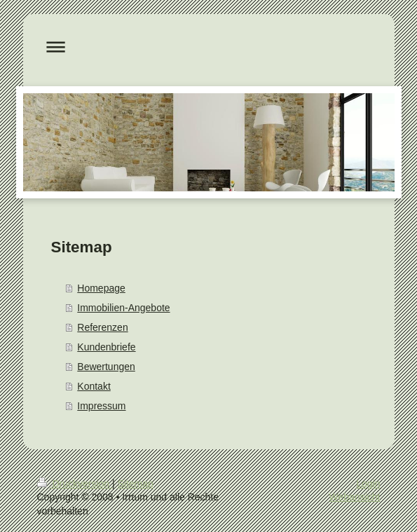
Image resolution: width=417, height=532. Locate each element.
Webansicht (355, 497)
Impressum (101, 406)
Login (368, 484)
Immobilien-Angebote (123, 308)
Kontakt (94, 386)
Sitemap (136, 484)
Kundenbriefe (106, 347)
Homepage (101, 288)
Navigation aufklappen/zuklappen (209, 47)
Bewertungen (106, 367)
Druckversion (75, 484)
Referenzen (102, 327)
